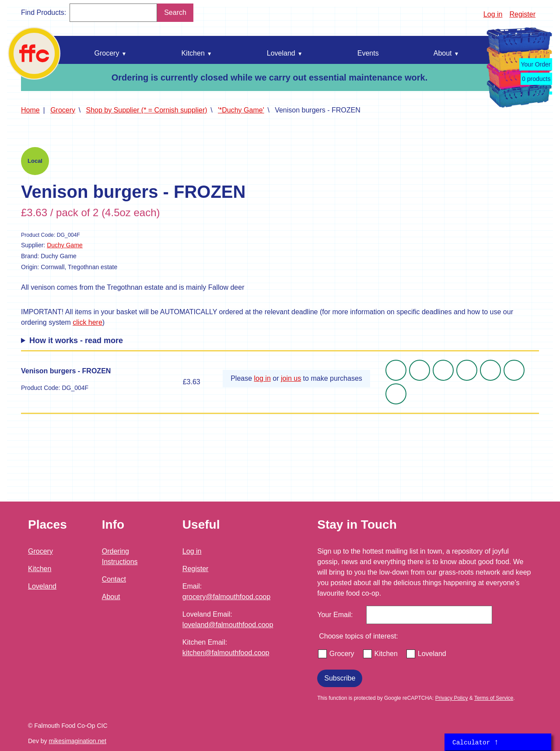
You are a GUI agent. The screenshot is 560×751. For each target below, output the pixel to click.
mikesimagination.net (77, 741)
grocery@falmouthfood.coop (226, 597)
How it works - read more (76, 340)
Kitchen (40, 569)
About (111, 597)
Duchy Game (65, 245)
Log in (493, 14)
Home (30, 110)
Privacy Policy (452, 698)
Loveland (42, 586)
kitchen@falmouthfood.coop (226, 653)
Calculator (476, 742)
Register (522, 14)
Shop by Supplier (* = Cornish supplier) (147, 110)
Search (175, 12)
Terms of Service (494, 698)
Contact (114, 579)
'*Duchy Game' (241, 110)
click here (87, 322)
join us (291, 378)
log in (262, 378)
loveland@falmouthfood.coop (228, 625)
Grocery (63, 110)
